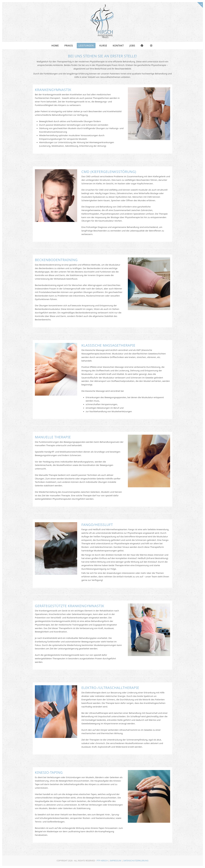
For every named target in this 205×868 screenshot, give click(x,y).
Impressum (116, 861)
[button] (6, 862)
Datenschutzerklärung (136, 861)
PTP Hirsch (102, 861)
